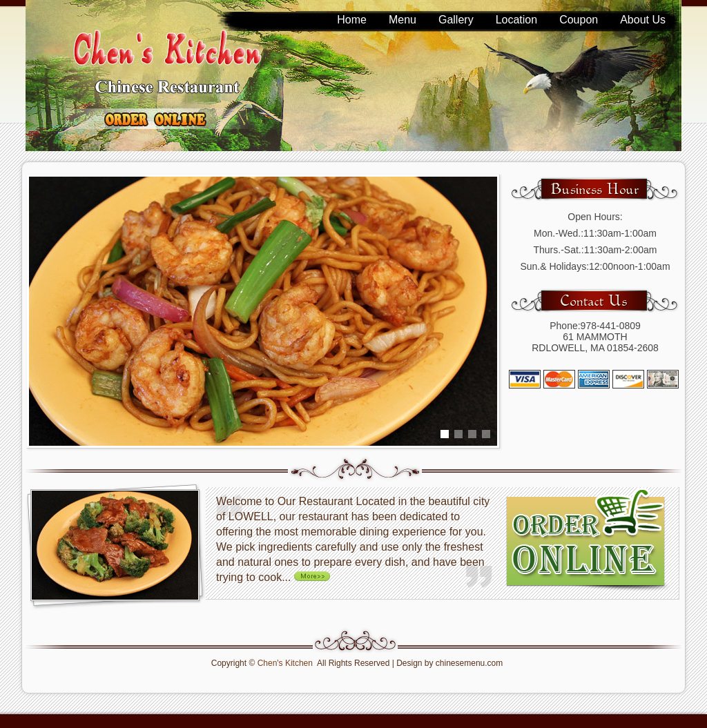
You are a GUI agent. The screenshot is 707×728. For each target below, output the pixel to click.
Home (352, 20)
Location (517, 20)
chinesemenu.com (469, 663)
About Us (643, 20)
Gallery (456, 20)
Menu (403, 20)
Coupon (579, 20)
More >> (315, 575)
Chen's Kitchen (285, 663)
